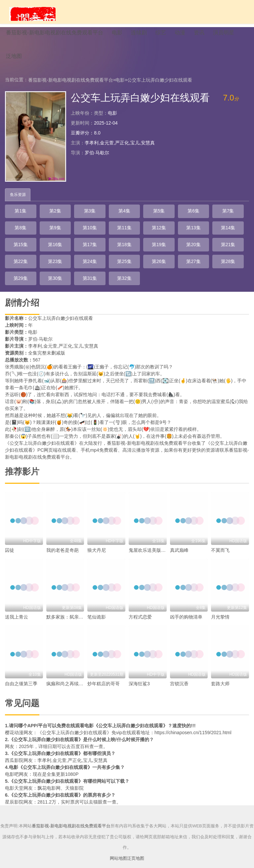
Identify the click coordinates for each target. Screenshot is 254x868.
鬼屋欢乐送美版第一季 (152, 540)
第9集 (17, 235)
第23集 (184, 251)
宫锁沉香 (179, 673)
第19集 (73, 251)
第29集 (128, 268)
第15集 (184, 235)
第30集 (156, 268)
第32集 (211, 268)
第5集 (128, 218)
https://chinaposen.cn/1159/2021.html (193, 722)
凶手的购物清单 (186, 606)
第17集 (17, 251)
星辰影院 (14, 791)
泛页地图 (136, 847)
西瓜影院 (14, 750)
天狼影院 (74, 777)
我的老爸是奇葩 (63, 540)
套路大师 (220, 673)
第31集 (184, 268)
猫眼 (98, 791)
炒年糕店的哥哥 (104, 673)
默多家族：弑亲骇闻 (67, 606)
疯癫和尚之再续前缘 (67, 673)
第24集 (211, 251)
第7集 (184, 218)
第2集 (45, 218)
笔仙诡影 (97, 606)
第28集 (101, 268)
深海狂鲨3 (139, 673)
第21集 (128, 251)
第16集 (211, 235)
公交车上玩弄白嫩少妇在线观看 (160, 87)
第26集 (45, 268)
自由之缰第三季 (21, 673)
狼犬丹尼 (97, 540)
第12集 (101, 235)
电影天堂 (14, 777)
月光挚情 (220, 606)
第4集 (100, 218)
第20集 (101, 251)
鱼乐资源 (18, 202)
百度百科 (80, 736)
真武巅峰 (179, 540)
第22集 (156, 251)
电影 (120, 87)
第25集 (17, 268)
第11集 (73, 235)
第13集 (128, 235)
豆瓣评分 (80, 140)
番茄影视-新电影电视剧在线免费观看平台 (71, 87)
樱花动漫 (14, 722)
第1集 (17, 218)
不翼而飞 (220, 540)
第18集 (45, 251)
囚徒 (10, 540)
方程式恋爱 (140, 606)
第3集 (73, 218)
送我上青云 (17, 606)
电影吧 (12, 764)
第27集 (73, 268)
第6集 (156, 218)
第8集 (211, 218)
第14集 (156, 235)
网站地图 (118, 847)
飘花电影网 (49, 777)
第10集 (45, 235)
